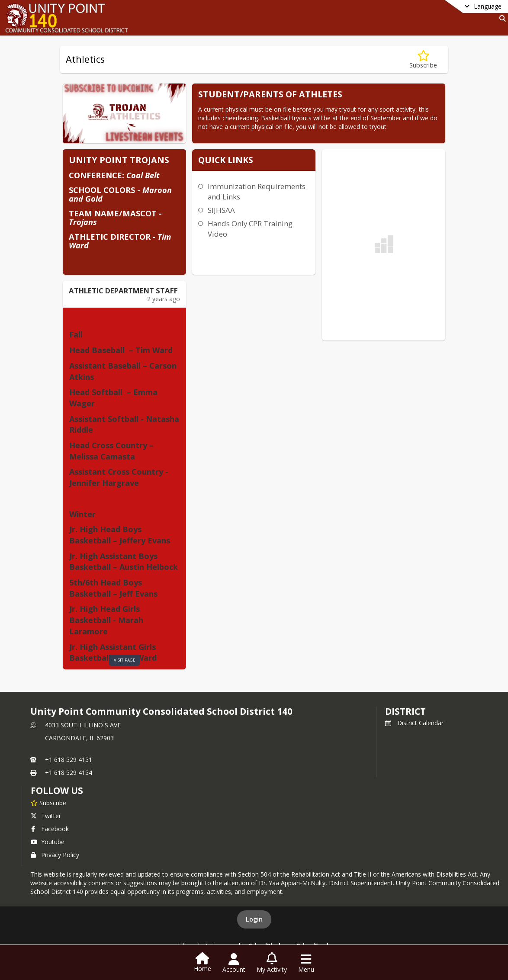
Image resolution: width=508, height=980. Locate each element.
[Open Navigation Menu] (306, 963)
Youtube (48, 842)
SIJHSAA (221, 210)
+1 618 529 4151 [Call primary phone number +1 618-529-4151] (69, 760)
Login (254, 919)
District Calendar (414, 723)
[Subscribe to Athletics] (423, 59)
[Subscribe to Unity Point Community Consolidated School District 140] (48, 803)
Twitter (46, 816)
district (405, 711)
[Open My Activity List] (272, 963)
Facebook (50, 829)
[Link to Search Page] (501, 18)
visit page (125, 660)
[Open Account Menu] (234, 963)
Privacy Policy (55, 855)
